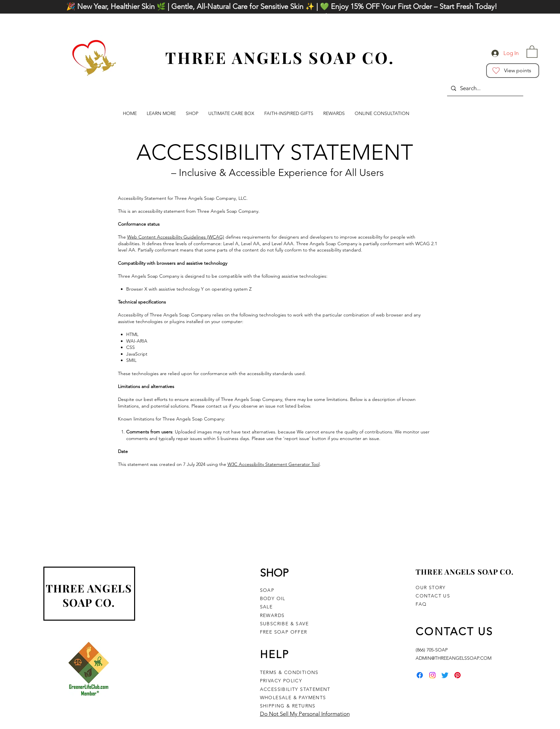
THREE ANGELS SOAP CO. (89, 595)
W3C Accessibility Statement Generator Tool (274, 464)
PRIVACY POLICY (281, 681)
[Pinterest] (458, 675)
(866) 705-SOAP (432, 650)
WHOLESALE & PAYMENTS (294, 698)
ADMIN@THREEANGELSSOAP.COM (454, 658)
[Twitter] (445, 675)
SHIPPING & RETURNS (288, 706)
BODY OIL (273, 598)
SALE (266, 607)
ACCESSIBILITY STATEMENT (295, 689)
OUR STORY (431, 588)
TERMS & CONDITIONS (289, 672)
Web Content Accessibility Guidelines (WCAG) (176, 237)
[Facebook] (420, 675)
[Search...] (485, 88)
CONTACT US (433, 596)
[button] (532, 51)
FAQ (421, 604)
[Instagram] (432, 675)
